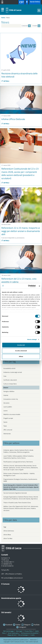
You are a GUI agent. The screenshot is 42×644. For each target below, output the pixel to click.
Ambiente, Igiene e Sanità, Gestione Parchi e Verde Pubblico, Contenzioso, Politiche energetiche (18, 451)
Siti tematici (6, 612)
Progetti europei (8, 418)
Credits (32, 635)
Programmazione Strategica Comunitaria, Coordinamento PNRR (20, 480)
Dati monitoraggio (9, 631)
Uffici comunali (8, 430)
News (8, 18)
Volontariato (7, 434)
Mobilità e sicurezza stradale (12, 414)
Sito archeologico (23, 635)
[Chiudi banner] (39, 286)
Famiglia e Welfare (9, 391)
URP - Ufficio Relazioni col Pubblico (12, 574)
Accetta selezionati (21, 351)
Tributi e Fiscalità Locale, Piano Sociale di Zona (17, 503)
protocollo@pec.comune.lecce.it (13, 578)
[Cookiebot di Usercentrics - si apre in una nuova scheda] (28, 286)
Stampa (36, 26)
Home (3, 18)
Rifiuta (21, 356)
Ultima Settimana (9, 531)
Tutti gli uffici (5, 570)
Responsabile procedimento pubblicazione (16, 640)
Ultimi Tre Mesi (8, 538)
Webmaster (33, 640)
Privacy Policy (29, 631)
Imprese (6, 395)
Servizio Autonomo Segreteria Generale (15, 493)
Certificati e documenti (10, 380)
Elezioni (6, 388)
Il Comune (5, 584)
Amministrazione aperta (11, 598)
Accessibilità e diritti (9, 368)
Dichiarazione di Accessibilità (30, 633)
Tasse (5, 426)
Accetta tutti (21, 345)
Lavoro (5, 411)
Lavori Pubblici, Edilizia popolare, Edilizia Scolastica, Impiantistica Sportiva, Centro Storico (19, 457)
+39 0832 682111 (9, 562)
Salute (5, 422)
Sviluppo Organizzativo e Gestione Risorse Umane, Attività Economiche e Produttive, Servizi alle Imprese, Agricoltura (21, 498)
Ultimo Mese (7, 535)
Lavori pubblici (8, 407)
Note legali (19, 631)
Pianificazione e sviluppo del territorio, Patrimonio (18, 462)
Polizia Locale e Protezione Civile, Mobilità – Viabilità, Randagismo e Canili (19, 474)
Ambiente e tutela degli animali (13, 372)
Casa (5, 376)
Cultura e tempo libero (10, 384)
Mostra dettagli (32, 339)
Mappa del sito (12, 635)
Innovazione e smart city (11, 399)
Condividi (26, 26)
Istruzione (6, 403)
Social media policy (13, 633)
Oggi (5, 527)
